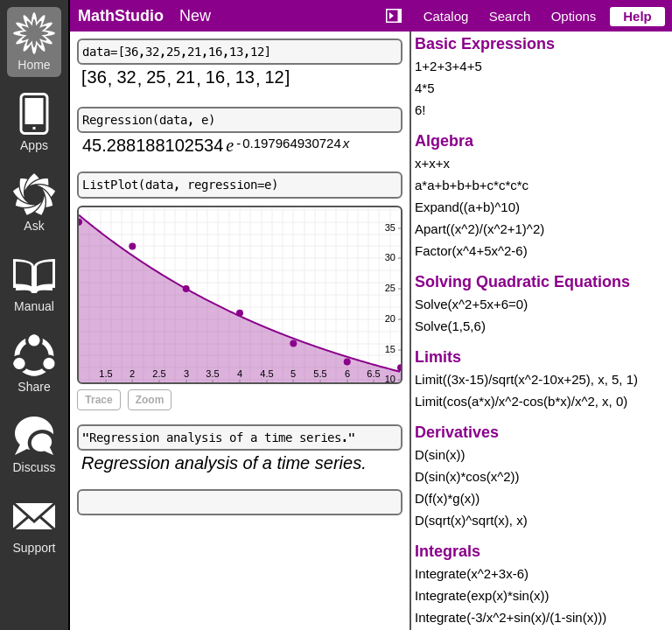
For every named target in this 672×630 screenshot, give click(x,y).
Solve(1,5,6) (450, 326)
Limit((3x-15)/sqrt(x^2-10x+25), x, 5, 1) (526, 379)
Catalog (446, 16)
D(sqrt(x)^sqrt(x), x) (471, 520)
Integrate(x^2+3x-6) (472, 574)
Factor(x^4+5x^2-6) (471, 251)
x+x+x (432, 163)
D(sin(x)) (440, 455)
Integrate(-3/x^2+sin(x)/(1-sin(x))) (511, 617)
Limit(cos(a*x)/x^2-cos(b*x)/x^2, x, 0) (521, 401)
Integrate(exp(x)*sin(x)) (482, 595)
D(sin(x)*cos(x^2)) (467, 476)
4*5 (425, 88)
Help (637, 16)
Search (510, 16)
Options (574, 16)
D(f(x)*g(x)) (447, 498)
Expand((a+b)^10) (467, 207)
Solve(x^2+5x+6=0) (471, 304)
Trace (98, 400)
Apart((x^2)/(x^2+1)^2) (479, 229)
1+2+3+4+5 (448, 66)
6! (420, 110)
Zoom (150, 400)
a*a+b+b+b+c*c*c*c (472, 185)
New (195, 16)
